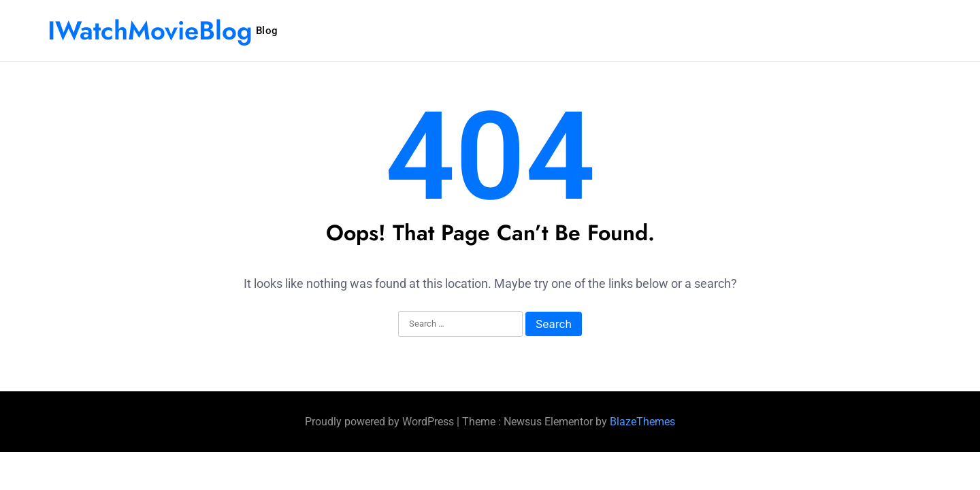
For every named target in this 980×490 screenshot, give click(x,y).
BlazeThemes (642, 422)
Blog (267, 31)
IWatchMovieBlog (150, 30)
